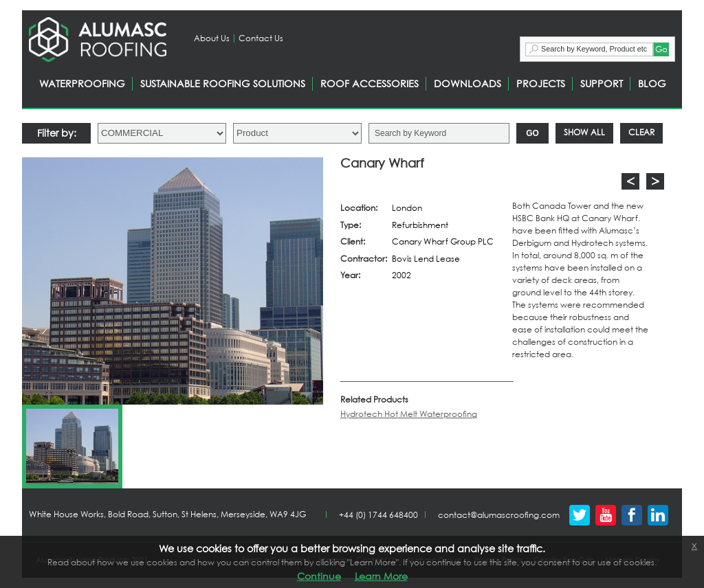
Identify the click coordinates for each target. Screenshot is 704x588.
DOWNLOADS (467, 83)
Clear (641, 132)
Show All (584, 132)
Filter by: (57, 133)
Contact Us (261, 38)
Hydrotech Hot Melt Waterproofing (409, 414)
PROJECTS (541, 83)
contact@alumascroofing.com (499, 515)
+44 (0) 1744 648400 (378, 515)
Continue (319, 576)
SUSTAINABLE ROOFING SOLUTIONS (223, 83)
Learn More (381, 576)
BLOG (652, 83)
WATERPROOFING (82, 83)
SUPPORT (602, 83)
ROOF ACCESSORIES (370, 83)
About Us (212, 38)
